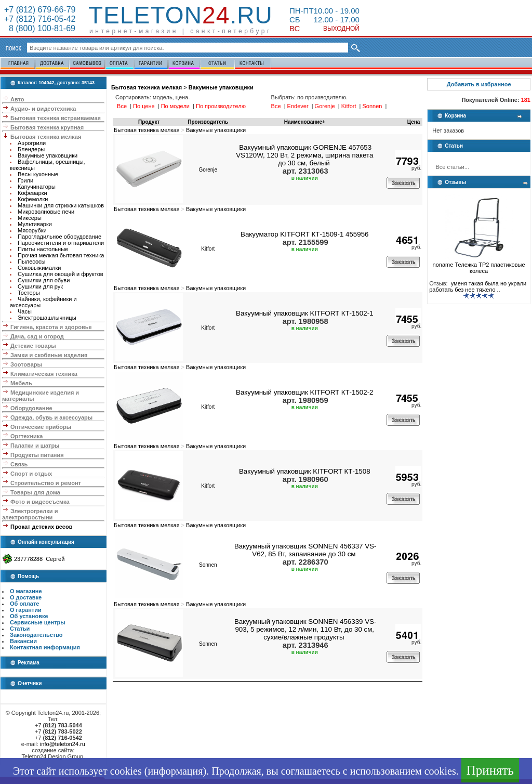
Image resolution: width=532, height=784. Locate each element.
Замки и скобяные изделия (49, 355)
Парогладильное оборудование (59, 237)
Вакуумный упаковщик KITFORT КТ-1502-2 (305, 392)
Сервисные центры (38, 622)
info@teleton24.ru (63, 744)
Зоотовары (26, 364)
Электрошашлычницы (47, 318)
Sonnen (208, 565)
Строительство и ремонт (46, 483)
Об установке (29, 616)
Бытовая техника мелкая (46, 137)
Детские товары (33, 346)
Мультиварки (35, 224)
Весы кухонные (38, 174)
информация (175, 771)
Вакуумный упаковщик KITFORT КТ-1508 (305, 471)
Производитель (208, 122)
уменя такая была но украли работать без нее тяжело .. (478, 286)
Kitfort (208, 249)
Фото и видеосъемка (40, 502)
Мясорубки (32, 230)
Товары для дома (35, 492)
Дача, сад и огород (37, 336)
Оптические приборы (41, 427)
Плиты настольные (43, 249)
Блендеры (31, 149)
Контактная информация (45, 647)
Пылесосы (32, 262)
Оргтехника (26, 436)
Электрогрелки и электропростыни (30, 514)
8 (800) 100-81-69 (40, 28)
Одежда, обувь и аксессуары (51, 417)
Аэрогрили (32, 143)
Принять (490, 770)
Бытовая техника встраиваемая (56, 118)
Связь (19, 464)
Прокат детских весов (41, 527)
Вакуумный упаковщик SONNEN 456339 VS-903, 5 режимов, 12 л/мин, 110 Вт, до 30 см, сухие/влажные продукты (305, 629)
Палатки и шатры (35, 446)
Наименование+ (305, 122)
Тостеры (29, 293)
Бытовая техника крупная (47, 127)
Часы (25, 311)
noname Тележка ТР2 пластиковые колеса (479, 265)
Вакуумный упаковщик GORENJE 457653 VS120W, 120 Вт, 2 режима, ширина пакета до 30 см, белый (304, 155)
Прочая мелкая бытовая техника (61, 255)
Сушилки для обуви (44, 280)
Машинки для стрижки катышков (61, 205)
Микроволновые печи (46, 212)
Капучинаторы (37, 187)
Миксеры (30, 218)
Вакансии (23, 641)
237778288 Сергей (39, 559)
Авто (17, 99)
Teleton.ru (181, 15)
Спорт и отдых (31, 474)
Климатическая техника (44, 374)
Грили (25, 180)
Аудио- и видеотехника (43, 109)
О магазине (26, 591)
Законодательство (36, 635)
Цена (414, 122)
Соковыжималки (39, 268)
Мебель (21, 383)
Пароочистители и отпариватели (61, 243)
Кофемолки (33, 199)
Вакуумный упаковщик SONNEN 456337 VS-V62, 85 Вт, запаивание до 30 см (305, 550)
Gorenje (208, 170)
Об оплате (24, 604)
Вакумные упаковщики (48, 155)
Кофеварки (32, 193)
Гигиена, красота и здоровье (51, 327)
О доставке (26, 597)
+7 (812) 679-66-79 (40, 10)
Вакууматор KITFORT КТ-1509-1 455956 (304, 234)
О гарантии (26, 610)
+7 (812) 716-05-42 (40, 19)
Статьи (20, 629)
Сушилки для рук (40, 286)
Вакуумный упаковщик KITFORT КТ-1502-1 (305, 313)
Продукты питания (37, 455)
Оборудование (31, 408)
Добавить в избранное (479, 84)
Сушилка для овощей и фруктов (61, 274)
